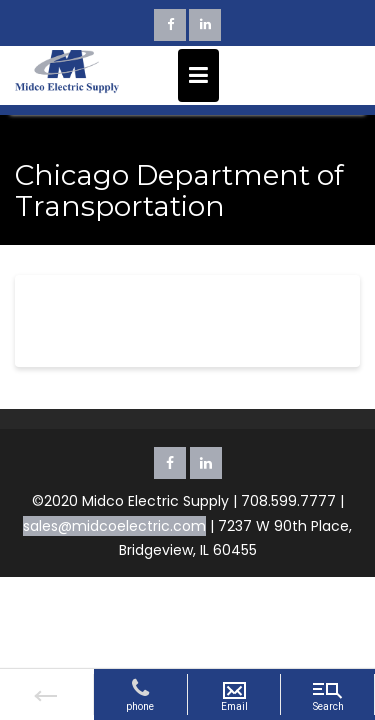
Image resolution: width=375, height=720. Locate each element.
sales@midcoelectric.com (114, 526)
